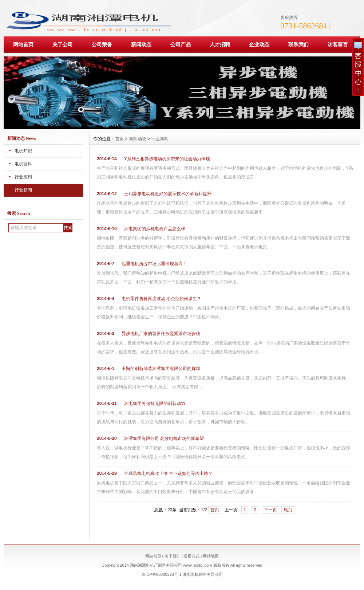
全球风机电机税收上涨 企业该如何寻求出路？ (168, 473)
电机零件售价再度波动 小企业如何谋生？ (161, 299)
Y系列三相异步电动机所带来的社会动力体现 (167, 159)
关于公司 (63, 44)
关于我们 (173, 556)
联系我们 (298, 44)
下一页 (270, 510)
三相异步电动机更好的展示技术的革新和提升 (168, 194)
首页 (119, 139)
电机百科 (23, 164)
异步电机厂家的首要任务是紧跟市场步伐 (161, 334)
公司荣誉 (102, 44)
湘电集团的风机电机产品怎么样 (155, 229)
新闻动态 (141, 44)
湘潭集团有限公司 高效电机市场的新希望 (164, 438)
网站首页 (23, 44)
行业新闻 (23, 190)
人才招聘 (220, 44)
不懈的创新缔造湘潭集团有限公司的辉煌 (161, 369)
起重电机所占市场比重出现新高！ (154, 264)
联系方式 (191, 556)
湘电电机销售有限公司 (203, 574)
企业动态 (259, 44)
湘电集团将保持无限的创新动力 (155, 404)
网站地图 (211, 556)
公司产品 (181, 44)
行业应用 (23, 177)
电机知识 (23, 151)
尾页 (288, 510)
